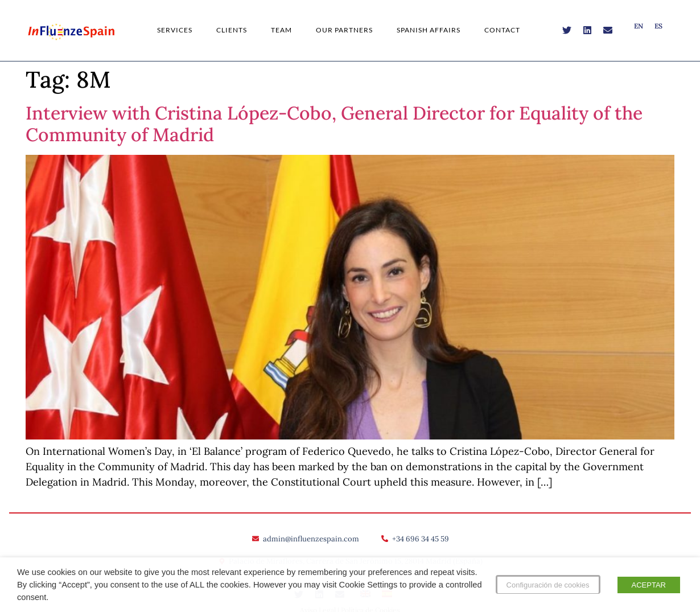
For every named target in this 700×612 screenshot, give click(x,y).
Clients (232, 30)
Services (175, 30)
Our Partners (344, 30)
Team (281, 30)
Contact (502, 30)
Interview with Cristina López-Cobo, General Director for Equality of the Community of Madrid (334, 124)
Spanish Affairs (429, 30)
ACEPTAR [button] (649, 585)
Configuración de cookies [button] (548, 585)
